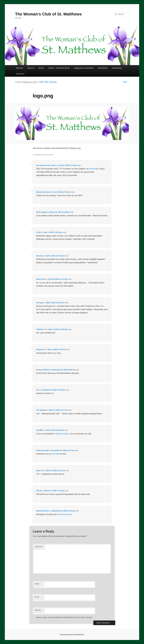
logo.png (53, 82)
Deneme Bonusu (43, 511)
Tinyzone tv (41, 350)
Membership (103, 68)
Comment (39, 547)
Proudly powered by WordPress (72, 635)
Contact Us (20, 74)
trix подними (41, 410)
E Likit (39, 232)
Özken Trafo (41, 279)
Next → (126, 82)
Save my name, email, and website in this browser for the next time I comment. (64, 617)
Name (37, 584)
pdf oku (39, 491)
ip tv (38, 390)
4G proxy (40, 256)
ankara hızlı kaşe (43, 450)
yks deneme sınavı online (46, 165)
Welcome (19, 68)
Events (41, 68)
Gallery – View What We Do (59, 68)
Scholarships (117, 68)
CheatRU (40, 430)
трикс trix (40, 471)
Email (37, 597)
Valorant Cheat (62, 434)
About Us (31, 68)
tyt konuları (94, 169)
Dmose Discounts (43, 192)
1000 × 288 (43, 82)
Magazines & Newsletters (84, 68)
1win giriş (40, 303)
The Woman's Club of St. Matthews (48, 14)
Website (38, 610)
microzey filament (43, 370)
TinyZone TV (41, 329)
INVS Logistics (42, 212)
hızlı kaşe (55, 454)
